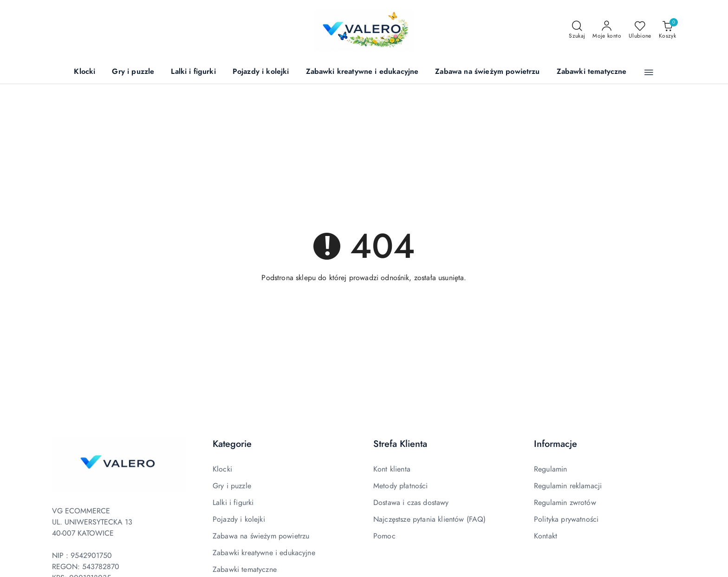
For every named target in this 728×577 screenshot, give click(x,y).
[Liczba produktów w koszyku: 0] (667, 30)
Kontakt (546, 536)
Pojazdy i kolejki (239, 519)
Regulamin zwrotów (565, 503)
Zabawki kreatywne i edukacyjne (264, 553)
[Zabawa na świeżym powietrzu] (487, 72)
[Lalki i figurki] (193, 72)
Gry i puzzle (232, 486)
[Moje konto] (607, 30)
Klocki (222, 469)
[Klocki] (84, 72)
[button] (649, 72)
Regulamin (550, 469)
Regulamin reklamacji (568, 486)
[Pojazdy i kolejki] (261, 72)
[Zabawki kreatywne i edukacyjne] (362, 72)
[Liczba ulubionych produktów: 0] (640, 30)
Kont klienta (392, 469)
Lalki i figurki (233, 503)
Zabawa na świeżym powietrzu (261, 536)
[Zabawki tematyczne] (592, 72)
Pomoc (384, 536)
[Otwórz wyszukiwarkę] (577, 30)
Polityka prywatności (566, 519)
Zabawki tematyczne (245, 570)
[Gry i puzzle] (133, 72)
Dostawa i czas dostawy (411, 503)
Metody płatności (401, 486)
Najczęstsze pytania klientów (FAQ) (429, 519)
